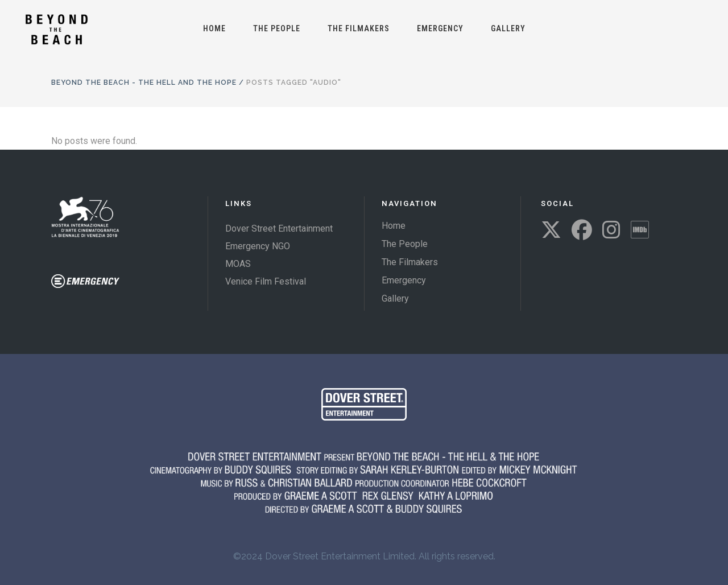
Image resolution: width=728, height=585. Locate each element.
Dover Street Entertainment (279, 228)
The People (405, 244)
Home (394, 226)
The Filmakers (410, 262)
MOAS (238, 264)
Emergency (404, 280)
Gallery (395, 298)
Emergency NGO (258, 246)
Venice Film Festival (266, 281)
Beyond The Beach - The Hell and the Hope (144, 83)
